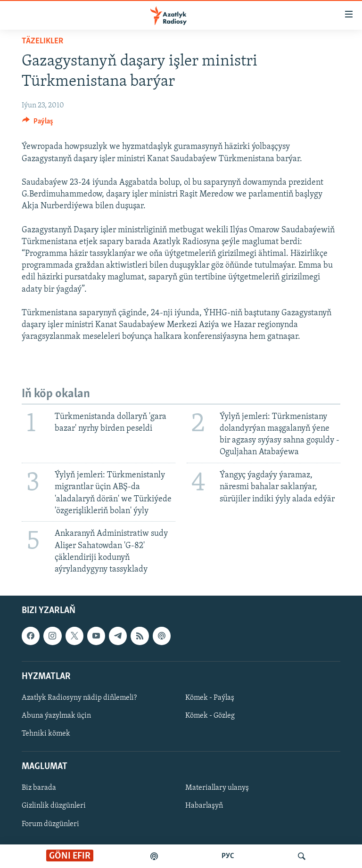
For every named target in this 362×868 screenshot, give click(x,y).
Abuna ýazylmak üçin (56, 716)
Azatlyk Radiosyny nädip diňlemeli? (79, 698)
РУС (228, 856)
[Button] (38, 123)
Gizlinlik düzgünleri (54, 806)
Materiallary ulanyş (217, 788)
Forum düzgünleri (50, 824)
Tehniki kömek (46, 734)
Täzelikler (42, 41)
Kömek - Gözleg (210, 716)
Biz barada (39, 788)
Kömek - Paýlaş (210, 698)
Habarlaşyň (204, 806)
